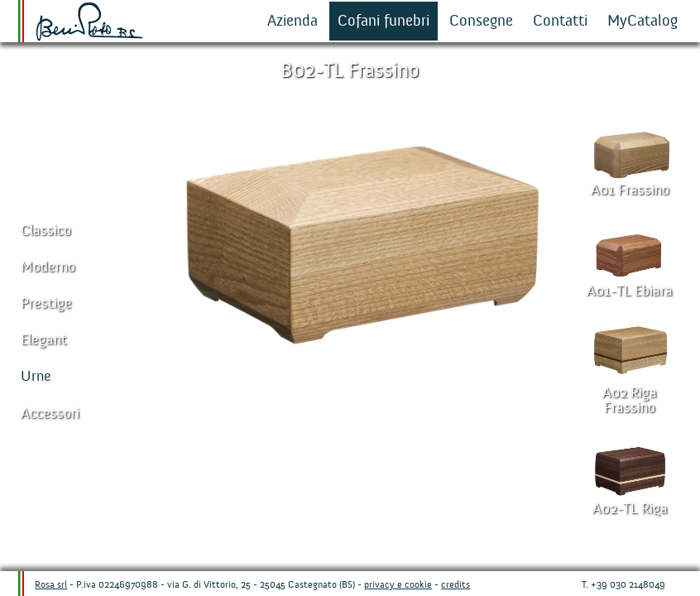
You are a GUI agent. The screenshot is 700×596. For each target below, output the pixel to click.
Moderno (48, 267)
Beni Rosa (91, 22)
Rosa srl (51, 584)
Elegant (44, 340)
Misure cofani (387, 538)
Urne (36, 376)
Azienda (292, 21)
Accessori (50, 413)
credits (455, 584)
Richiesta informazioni (445, 538)
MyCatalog (642, 21)
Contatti (560, 21)
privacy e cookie (398, 584)
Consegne (481, 21)
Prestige (46, 303)
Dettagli (329, 538)
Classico (46, 231)
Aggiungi (271, 538)
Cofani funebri (384, 21)
